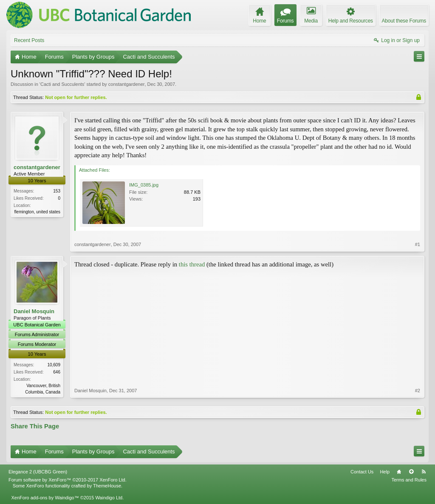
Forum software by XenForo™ (68, 480)
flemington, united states (37, 212)
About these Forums (404, 21)
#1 (418, 244)
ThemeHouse (107, 486)
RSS (424, 472)
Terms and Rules (409, 480)
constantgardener (127, 84)
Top (411, 472)
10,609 (54, 365)
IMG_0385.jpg (144, 185)
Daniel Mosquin (34, 311)
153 (57, 191)
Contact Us (362, 472)
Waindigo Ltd (109, 498)
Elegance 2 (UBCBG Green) (38, 472)
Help (385, 472)
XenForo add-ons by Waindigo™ (45, 498)
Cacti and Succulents (62, 84)
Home (399, 472)
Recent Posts (29, 40)
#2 (418, 391)
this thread (192, 264)
